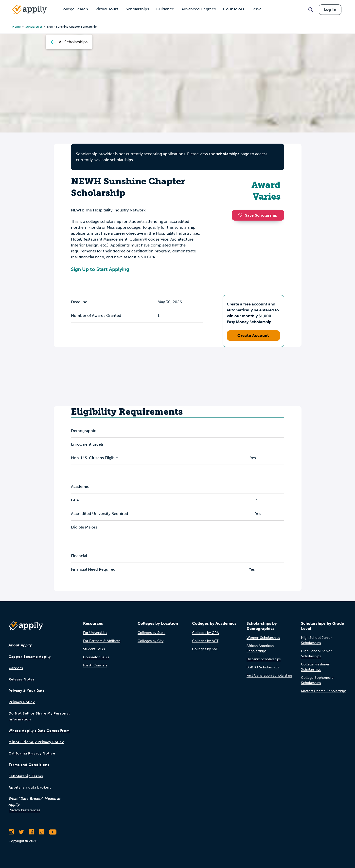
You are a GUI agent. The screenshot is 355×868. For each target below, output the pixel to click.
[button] (242, 215)
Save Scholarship (258, 215)
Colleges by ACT (205, 641)
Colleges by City (151, 641)
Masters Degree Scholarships (324, 691)
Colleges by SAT (205, 649)
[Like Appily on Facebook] (31, 832)
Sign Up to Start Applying (100, 269)
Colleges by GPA (205, 633)
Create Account (253, 335)
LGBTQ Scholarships (263, 667)
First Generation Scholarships (269, 675)
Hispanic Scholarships (264, 659)
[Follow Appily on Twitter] (21, 832)
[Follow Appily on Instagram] (11, 832)
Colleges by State (151, 633)
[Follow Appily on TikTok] (42, 832)
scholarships (228, 154)
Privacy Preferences (24, 810)
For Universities (95, 633)
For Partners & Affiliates (102, 641)
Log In (330, 9)
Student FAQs (94, 649)
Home (17, 27)
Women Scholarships (263, 638)
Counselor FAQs (96, 657)
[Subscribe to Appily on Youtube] (53, 832)
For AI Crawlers (95, 665)
